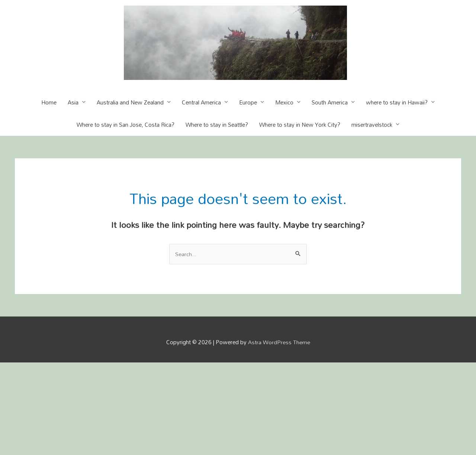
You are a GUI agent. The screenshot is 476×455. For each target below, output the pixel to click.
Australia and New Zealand (130, 102)
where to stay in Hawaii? (397, 102)
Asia (73, 102)
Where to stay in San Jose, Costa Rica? (126, 125)
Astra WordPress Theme (279, 342)
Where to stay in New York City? (300, 125)
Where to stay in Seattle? (217, 125)
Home (49, 102)
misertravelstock (372, 125)
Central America (201, 102)
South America (330, 102)
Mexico (284, 102)
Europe (248, 102)
